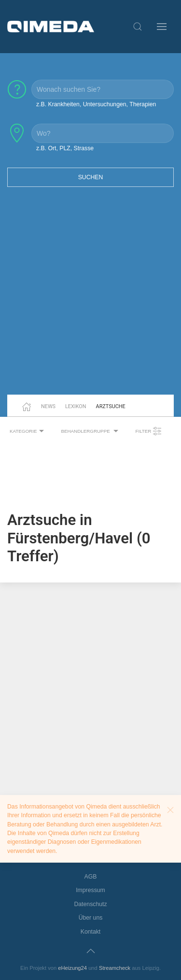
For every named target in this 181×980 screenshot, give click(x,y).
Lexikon (76, 406)
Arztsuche (111, 406)
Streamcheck (115, 968)
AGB (91, 877)
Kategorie (28, 431)
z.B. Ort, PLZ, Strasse (65, 148)
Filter (149, 431)
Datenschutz (90, 904)
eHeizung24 (72, 968)
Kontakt (91, 932)
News (48, 406)
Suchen (91, 177)
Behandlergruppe (91, 431)
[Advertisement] (90, 297)
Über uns (91, 918)
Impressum (90, 890)
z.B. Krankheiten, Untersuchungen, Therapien (96, 104)
